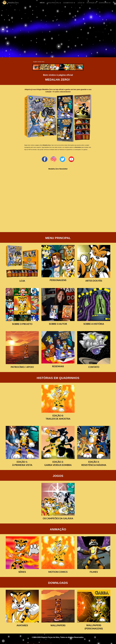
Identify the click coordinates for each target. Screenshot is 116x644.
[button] (114, 3)
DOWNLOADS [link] (104, 3)
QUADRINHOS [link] (68, 3)
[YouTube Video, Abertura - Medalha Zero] (58, 31)
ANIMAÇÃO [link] (91, 3)
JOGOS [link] (80, 3)
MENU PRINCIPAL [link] (53, 3)
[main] (58, 62)
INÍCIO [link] (42, 3)
